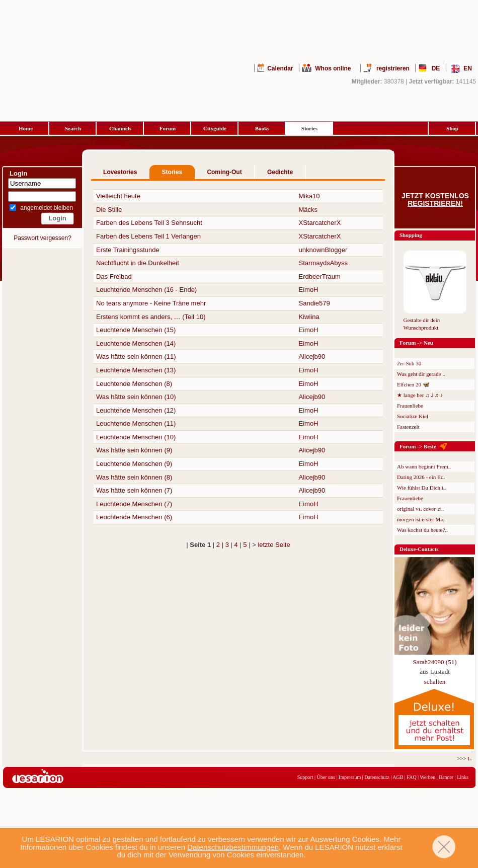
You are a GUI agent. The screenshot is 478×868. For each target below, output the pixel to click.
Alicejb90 (312, 357)
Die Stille (109, 210)
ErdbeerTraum (320, 277)
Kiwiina (309, 317)
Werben (427, 777)
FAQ (411, 777)
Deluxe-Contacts (419, 549)
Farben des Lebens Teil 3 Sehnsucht (149, 223)
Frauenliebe (410, 406)
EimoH (309, 290)
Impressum (350, 777)
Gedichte (280, 172)
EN (468, 68)
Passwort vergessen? (43, 238)
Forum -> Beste (418, 446)
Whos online (333, 68)
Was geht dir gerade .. (421, 374)
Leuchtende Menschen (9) (134, 464)
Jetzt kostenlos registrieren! (435, 200)
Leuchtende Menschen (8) (134, 384)
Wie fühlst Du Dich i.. (421, 488)
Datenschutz (377, 777)
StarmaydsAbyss (324, 263)
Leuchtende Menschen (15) (136, 330)
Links (463, 777)
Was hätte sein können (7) (134, 490)
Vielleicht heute (118, 196)
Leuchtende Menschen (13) (136, 370)
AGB (398, 777)
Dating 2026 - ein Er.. (421, 477)
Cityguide (215, 128)
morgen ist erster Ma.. (421, 519)
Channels (120, 128)
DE (436, 68)
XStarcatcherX (320, 223)
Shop (452, 128)
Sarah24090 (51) (434, 662)
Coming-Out (224, 172)
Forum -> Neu (416, 343)
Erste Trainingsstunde (128, 250)
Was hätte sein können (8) (134, 477)
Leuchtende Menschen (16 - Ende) (146, 290)
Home (26, 128)
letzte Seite (274, 545)
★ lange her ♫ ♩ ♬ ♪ (420, 395)
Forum (168, 128)
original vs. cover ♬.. (420, 509)
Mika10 (309, 196)
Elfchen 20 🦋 (413, 384)
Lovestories (120, 172)
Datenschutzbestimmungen (233, 847)
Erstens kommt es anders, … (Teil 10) (151, 317)
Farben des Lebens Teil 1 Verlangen (148, 236)
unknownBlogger (323, 250)
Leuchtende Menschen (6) (134, 517)
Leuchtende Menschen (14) (136, 343)
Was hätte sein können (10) (136, 397)
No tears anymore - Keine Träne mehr (151, 303)
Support (305, 777)
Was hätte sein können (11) (136, 357)
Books (262, 128)
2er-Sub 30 (409, 363)
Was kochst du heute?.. (422, 530)
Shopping (411, 235)
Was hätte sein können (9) (134, 450)
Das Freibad (114, 277)
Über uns (326, 777)
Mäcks (308, 210)
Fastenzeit (408, 427)
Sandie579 (314, 303)
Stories (309, 128)
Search (73, 128)
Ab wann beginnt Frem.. (424, 466)
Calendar (280, 68)
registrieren (393, 68)
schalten (435, 682)
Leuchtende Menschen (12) (136, 410)
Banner (446, 777)
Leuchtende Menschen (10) (136, 437)
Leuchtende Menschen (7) (134, 504)
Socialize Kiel (413, 416)
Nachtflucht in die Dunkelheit (138, 263)
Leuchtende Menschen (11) (136, 423)
